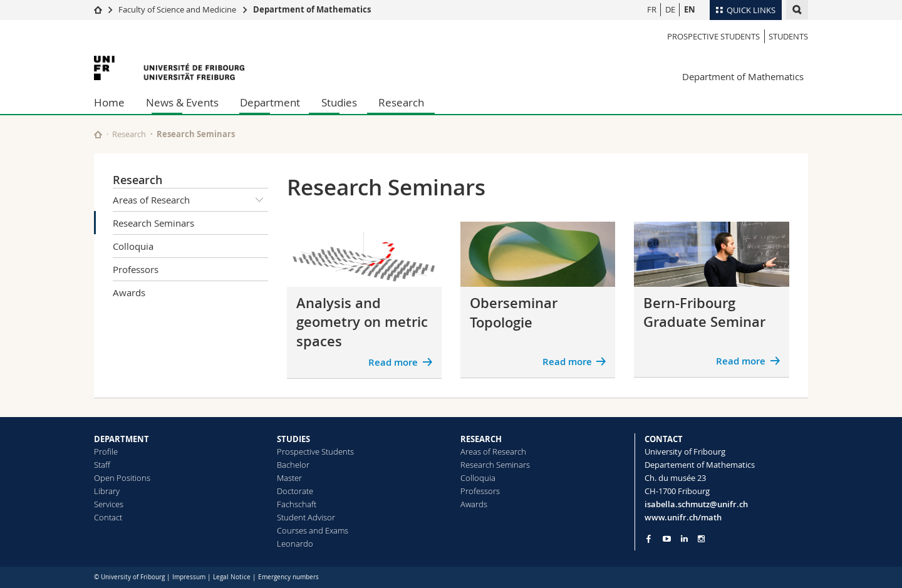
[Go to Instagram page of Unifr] (701, 539)
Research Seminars (153, 223)
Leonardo (295, 544)
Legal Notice (232, 577)
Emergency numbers (288, 577)
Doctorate (295, 491)
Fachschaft (297, 504)
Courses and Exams (313, 530)
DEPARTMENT (122, 439)
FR (652, 9)
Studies (339, 102)
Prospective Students (713, 36)
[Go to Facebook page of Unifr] (649, 539)
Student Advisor (306, 517)
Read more (393, 362)
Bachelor (293, 465)
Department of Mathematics (312, 9)
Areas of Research (190, 200)
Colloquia (133, 246)
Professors (136, 269)
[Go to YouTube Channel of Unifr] (667, 539)
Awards (129, 292)
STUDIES (293, 439)
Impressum (189, 577)
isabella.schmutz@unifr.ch (696, 504)
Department (270, 102)
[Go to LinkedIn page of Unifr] (684, 539)
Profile (106, 451)
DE (670, 9)
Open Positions (122, 478)
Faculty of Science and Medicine (177, 9)
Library (107, 491)
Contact (108, 517)
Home (109, 102)
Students (788, 36)
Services (109, 504)
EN (690, 9)
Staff (102, 465)
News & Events (182, 102)
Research (401, 102)
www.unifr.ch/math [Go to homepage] (683, 517)
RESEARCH (481, 439)
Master (289, 478)
